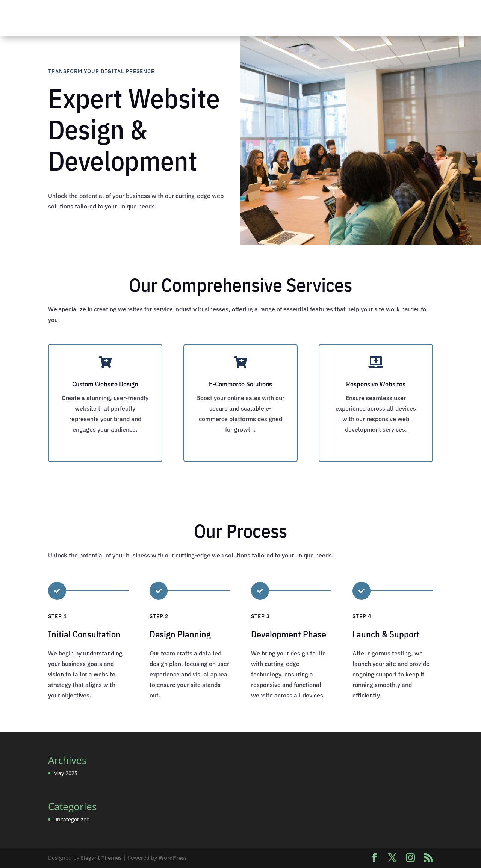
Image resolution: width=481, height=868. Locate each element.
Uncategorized (72, 819)
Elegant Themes (101, 858)
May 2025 (65, 773)
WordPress (173, 858)
